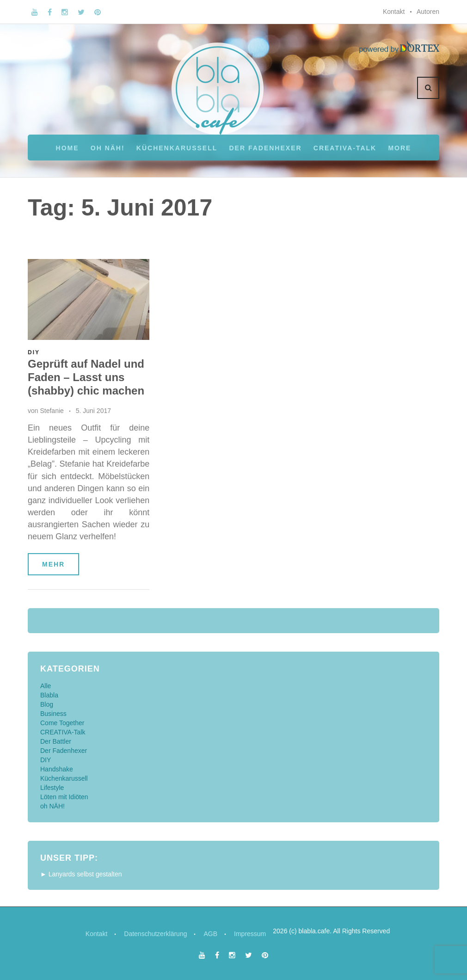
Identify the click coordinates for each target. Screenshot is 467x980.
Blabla (49, 695)
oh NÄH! (108, 148)
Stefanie (52, 411)
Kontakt (394, 12)
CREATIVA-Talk (345, 148)
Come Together (62, 723)
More (399, 148)
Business (53, 714)
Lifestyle (52, 788)
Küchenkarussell (177, 148)
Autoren (428, 12)
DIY (34, 352)
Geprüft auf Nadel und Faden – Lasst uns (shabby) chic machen (86, 377)
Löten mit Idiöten (64, 797)
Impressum (250, 934)
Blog (47, 704)
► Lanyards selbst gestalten (81, 874)
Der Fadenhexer (265, 148)
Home (68, 148)
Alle (46, 686)
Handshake (57, 769)
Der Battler (56, 741)
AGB (210, 934)
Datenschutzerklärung (155, 934)
